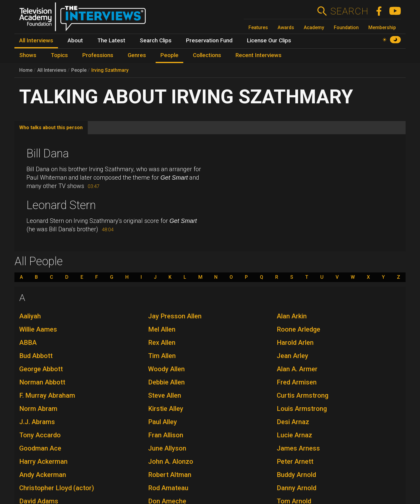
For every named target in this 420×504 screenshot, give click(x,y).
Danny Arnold (297, 488)
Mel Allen (162, 329)
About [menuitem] (75, 41)
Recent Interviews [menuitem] (259, 55)
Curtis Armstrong (303, 395)
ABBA (28, 343)
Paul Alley (163, 422)
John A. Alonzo (171, 461)
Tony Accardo (40, 435)
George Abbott (41, 369)
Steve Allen (165, 395)
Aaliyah (30, 316)
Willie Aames (38, 329)
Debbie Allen (166, 382)
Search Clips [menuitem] (156, 41)
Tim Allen (162, 356)
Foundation (346, 27)
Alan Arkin (292, 316)
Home (26, 70)
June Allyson (167, 448)
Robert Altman (170, 475)
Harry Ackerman (43, 461)
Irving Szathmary (110, 70)
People (79, 70)
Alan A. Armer (297, 369)
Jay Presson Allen (175, 316)
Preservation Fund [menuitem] (209, 41)
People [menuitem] (169, 55)
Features (258, 27)
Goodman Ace (40, 448)
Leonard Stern (61, 205)
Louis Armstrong (302, 409)
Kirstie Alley (166, 409)
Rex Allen (162, 343)
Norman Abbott (42, 382)
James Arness (298, 448)
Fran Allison (166, 435)
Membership (382, 27)
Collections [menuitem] (207, 55)
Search (349, 11)
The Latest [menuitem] (111, 41)
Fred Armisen (297, 382)
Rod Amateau (168, 488)
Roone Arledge (298, 329)
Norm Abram (38, 409)
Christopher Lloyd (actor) (57, 488)
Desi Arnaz (293, 422)
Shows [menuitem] (28, 55)
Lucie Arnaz (294, 435)
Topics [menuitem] (59, 55)
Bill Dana (48, 153)
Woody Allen (166, 369)
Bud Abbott (36, 356)
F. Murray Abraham (47, 395)
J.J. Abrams (37, 422)
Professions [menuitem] (98, 55)
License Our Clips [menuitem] (269, 41)
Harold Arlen (295, 343)
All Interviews (52, 70)
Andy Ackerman (43, 475)
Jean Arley (292, 356)
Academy (314, 27)
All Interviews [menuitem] (36, 41)
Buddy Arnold (296, 475)
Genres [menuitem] (137, 55)
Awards (286, 27)
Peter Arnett (295, 461)
